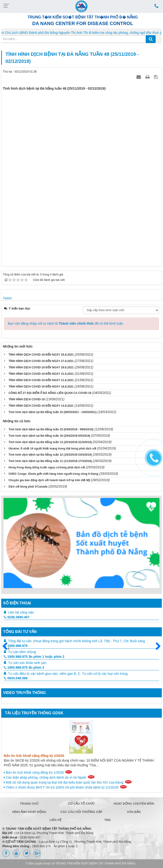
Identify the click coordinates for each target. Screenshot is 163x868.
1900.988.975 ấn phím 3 (24, 667)
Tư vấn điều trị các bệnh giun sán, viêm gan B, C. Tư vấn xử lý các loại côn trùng (68, 674)
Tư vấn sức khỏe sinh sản (27, 663)
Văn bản (134, 812)
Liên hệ (55, 820)
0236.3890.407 (17, 617)
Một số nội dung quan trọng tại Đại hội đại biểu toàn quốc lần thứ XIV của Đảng (68, 782)
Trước (7, 649)
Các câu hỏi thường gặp (81, 812)
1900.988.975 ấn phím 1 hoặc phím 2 (34, 657)
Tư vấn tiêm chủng (22, 652)
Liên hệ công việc (21, 612)
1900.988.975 (16, 646)
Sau (156, 646)
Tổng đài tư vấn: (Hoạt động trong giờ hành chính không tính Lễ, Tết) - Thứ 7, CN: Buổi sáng (76, 641)
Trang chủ (29, 804)
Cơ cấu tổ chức (81, 804)
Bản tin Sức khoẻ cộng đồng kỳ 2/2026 (34, 756)
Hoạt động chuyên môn (134, 804)
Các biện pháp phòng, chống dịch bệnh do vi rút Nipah (49, 777)
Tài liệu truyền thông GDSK (34, 713)
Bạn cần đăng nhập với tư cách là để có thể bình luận (66, 323)
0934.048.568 (16, 678)
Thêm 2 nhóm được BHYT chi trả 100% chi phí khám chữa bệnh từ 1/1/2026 (66, 787)
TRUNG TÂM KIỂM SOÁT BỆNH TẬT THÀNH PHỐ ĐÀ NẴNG (95, 864)
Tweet (7, 298)
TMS (107, 820)
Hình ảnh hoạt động (29, 812)
